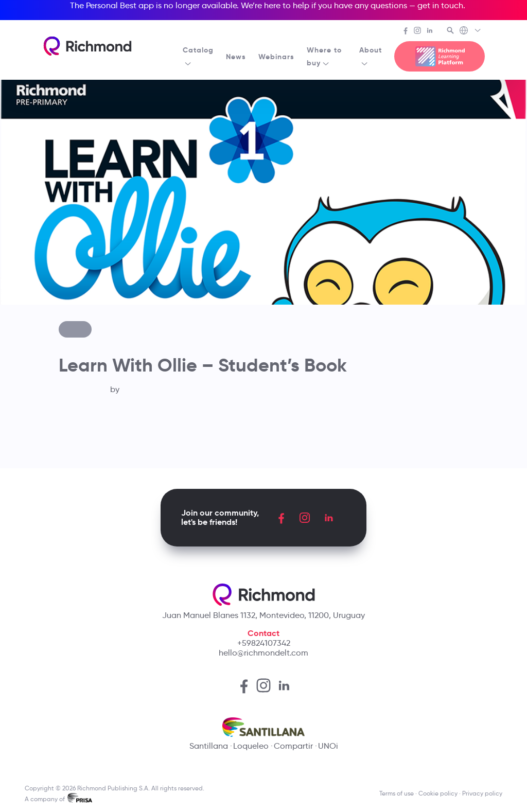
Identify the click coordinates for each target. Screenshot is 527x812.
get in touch (440, 5)
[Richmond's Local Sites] (471, 31)
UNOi (328, 746)
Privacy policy (482, 793)
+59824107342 (264, 643)
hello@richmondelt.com (263, 653)
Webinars (276, 57)
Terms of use (397, 793)
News (236, 57)
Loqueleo (251, 746)
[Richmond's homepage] (87, 46)
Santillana (209, 746)
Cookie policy (438, 793)
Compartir (293, 746)
